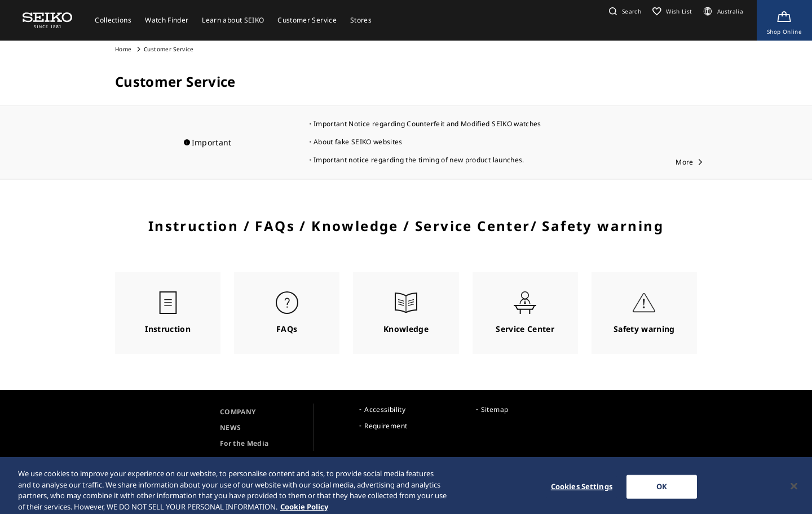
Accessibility (385, 409)
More (684, 162)
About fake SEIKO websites (358, 142)
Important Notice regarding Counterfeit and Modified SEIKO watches (427, 124)
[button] (624, 11)
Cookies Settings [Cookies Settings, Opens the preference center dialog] (582, 490)
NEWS (230, 427)
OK (662, 490)
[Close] (794, 490)
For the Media (244, 443)
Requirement (386, 426)
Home (123, 49)
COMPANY (238, 412)
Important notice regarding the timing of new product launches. (419, 160)
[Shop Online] (784, 20)
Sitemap (495, 409)
